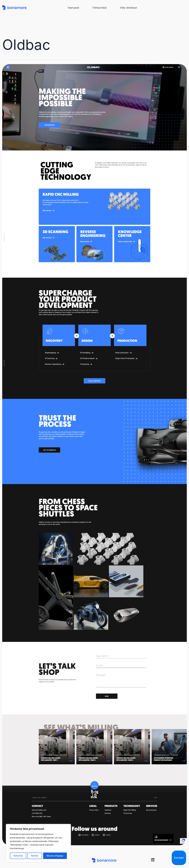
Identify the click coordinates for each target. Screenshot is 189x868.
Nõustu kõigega (55, 856)
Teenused (73, 8)
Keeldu (35, 856)
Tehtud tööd (99, 8)
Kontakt (179, 858)
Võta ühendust (128, 8)
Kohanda (18, 856)
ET (185, 7)
